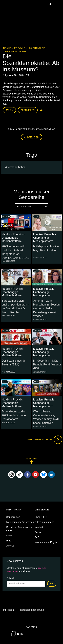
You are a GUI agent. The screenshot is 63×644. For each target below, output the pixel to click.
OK (52, 584)
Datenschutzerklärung (32, 610)
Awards (10, 546)
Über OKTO (41, 517)
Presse (38, 532)
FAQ (37, 537)
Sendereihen (13, 517)
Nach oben (31, 461)
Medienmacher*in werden (20, 522)
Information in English (46, 542)
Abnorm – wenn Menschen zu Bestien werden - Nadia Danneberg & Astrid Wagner (47, 308)
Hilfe (9, 541)
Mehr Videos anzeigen (44, 440)
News (9, 536)
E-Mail (11, 578)
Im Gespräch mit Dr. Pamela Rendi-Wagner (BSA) (47, 365)
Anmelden (32, 138)
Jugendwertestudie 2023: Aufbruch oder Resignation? (14, 415)
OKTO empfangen (44, 522)
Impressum (8, 610)
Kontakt (39, 527)
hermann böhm (16, 167)
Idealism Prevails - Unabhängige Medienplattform (13, 238)
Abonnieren (28, 110)
